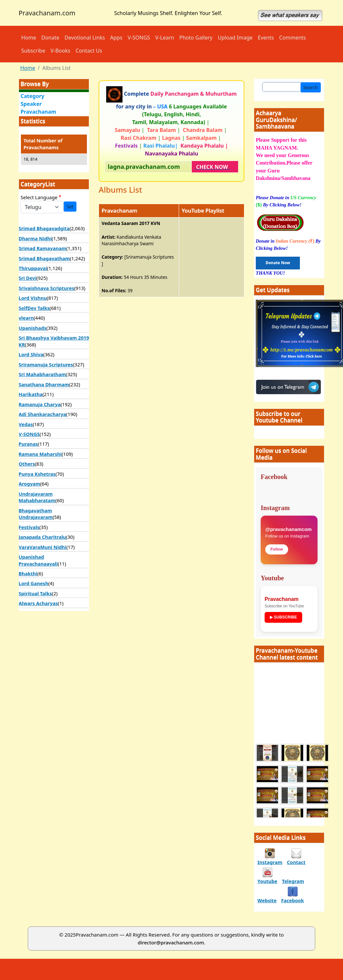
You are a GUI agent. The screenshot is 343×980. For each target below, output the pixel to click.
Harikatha (31, 394)
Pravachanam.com (47, 13)
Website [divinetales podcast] (267, 900)
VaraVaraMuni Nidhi (42, 547)
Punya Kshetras (37, 474)
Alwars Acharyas (38, 603)
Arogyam (29, 484)
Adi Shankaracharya (42, 414)
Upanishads (33, 328)
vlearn (26, 318)
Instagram (270, 862)
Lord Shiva (31, 354)
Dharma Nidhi (35, 238)
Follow (277, 549)
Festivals (29, 527)
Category (33, 96)
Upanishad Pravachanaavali (38, 560)
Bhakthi (28, 573)
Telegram (293, 881)
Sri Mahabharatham (42, 374)
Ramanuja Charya (40, 404)
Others (27, 464)
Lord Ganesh (33, 583)
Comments (292, 38)
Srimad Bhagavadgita (44, 228)
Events (266, 38)
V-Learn (165, 38)
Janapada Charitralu (42, 537)
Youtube (267, 881)
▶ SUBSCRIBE (283, 617)
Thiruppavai (33, 268)
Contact (296, 862)
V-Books (60, 51)
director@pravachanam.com (171, 942)
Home (29, 38)
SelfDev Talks (34, 308)
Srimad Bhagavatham (44, 258)
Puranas (28, 444)
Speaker (31, 104)
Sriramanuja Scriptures (46, 364)
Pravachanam (38, 112)
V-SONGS (139, 38)
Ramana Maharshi (40, 454)
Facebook (293, 900)
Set (70, 207)
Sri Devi (28, 278)
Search (311, 87)
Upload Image (235, 38)
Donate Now (278, 263)
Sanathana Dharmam (44, 384)
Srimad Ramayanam (42, 248)
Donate (50, 38)
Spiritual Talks (35, 593)
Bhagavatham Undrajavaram (36, 514)
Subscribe (33, 51)
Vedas (26, 424)
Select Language (39, 197)
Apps (116, 38)
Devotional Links (85, 38)
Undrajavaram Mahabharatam (37, 497)
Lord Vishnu (33, 298)
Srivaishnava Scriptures (46, 288)
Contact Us (89, 51)
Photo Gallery (196, 38)
